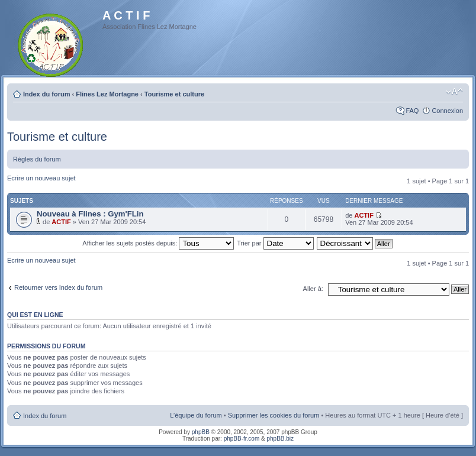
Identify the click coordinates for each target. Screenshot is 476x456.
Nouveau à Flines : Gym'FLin (90, 214)
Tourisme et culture (174, 94)
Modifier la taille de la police (454, 92)
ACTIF (61, 222)
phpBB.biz (280, 439)
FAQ (412, 111)
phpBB (201, 432)
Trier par (275, 243)
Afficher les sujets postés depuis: (158, 243)
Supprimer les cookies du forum (274, 415)
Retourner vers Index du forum (58, 287)
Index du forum (46, 94)
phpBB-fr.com (242, 439)
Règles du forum (37, 159)
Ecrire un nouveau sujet (41, 178)
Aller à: (313, 289)
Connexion (447, 111)
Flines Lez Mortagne (107, 94)
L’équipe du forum (196, 415)
